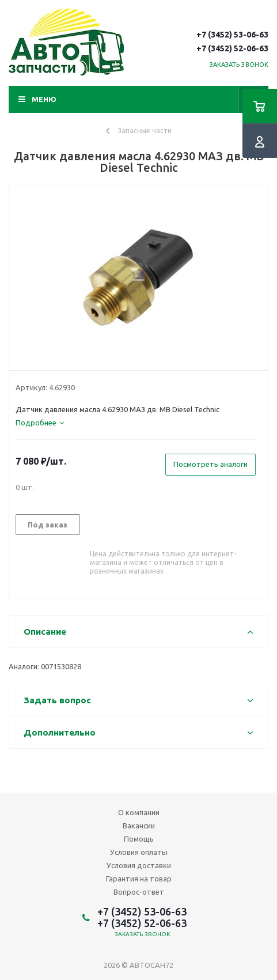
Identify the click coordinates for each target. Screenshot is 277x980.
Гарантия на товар (139, 879)
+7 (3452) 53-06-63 (232, 35)
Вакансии (139, 826)
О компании (139, 812)
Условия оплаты (139, 852)
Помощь (139, 839)
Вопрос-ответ (139, 892)
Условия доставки (139, 865)
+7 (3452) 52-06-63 (232, 48)
